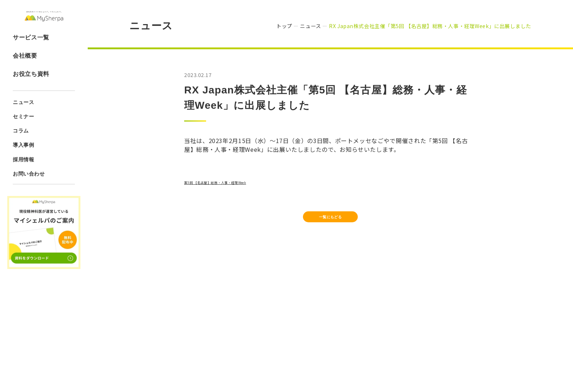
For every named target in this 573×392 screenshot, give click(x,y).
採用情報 (23, 175)
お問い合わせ (29, 189)
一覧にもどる (330, 222)
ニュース (23, 118)
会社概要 (25, 71)
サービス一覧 (31, 53)
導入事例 (23, 161)
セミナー (23, 132)
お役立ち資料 (31, 89)
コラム (21, 146)
